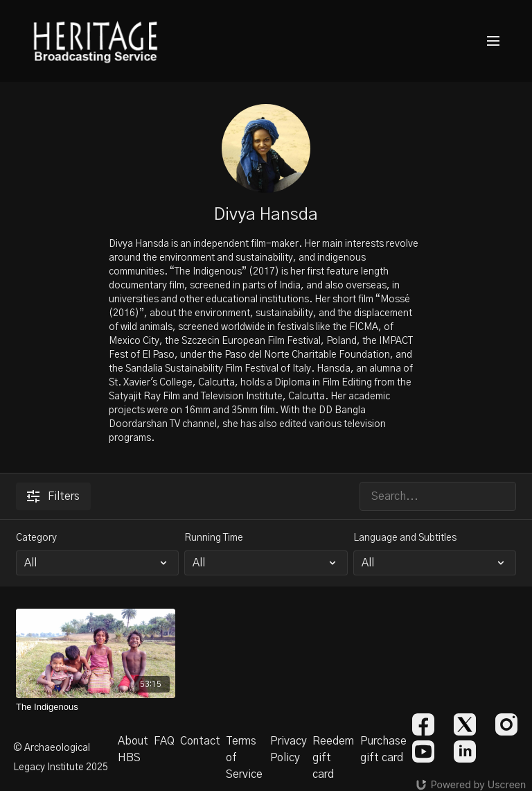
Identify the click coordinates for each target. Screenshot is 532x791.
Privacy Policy (289, 749)
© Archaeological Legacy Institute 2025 (61, 758)
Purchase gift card (383, 749)
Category (36, 538)
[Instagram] (506, 724)
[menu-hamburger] (493, 41)
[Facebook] (423, 724)
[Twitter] (465, 724)
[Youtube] (423, 751)
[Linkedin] (465, 751)
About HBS (133, 749)
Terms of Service (244, 758)
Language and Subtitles (405, 538)
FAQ (164, 741)
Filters (53, 496)
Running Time (214, 538)
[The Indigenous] (96, 707)
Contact (200, 741)
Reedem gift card (333, 758)
